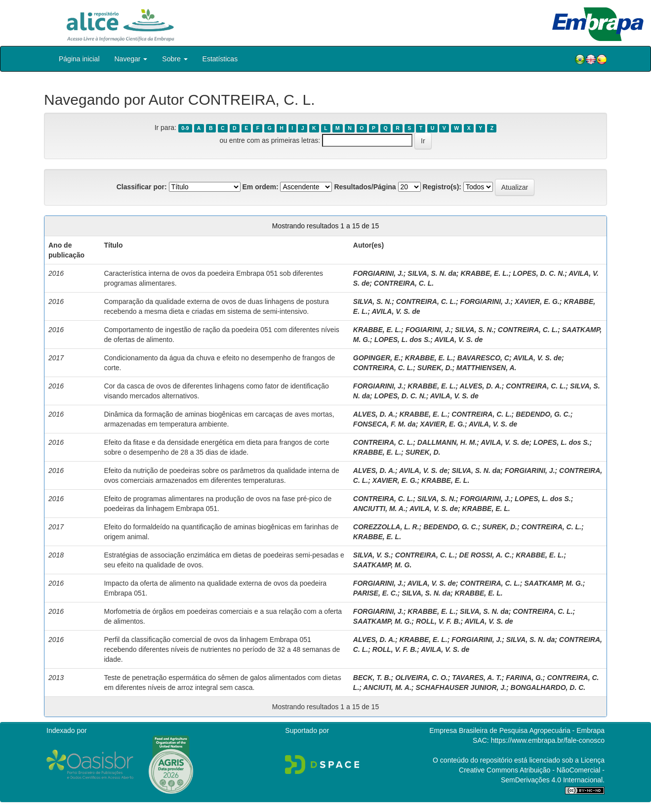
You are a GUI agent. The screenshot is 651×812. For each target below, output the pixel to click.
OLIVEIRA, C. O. (422, 678)
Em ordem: (260, 187)
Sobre (175, 59)
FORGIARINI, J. (378, 273)
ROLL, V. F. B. (438, 621)
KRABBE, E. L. (484, 273)
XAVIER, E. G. (537, 301)
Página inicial (79, 59)
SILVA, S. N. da (432, 273)
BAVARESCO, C (483, 358)
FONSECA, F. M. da (385, 424)
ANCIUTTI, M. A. (379, 509)
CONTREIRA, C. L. (404, 283)
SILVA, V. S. (372, 555)
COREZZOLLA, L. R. (386, 527)
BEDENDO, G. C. (543, 414)
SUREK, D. (435, 368)
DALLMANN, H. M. (447, 442)
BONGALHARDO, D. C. (548, 687)
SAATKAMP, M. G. (383, 565)
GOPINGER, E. (377, 358)
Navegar (131, 59)
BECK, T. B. (372, 678)
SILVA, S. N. (372, 301)
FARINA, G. (524, 678)
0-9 (185, 128)
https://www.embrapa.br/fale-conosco (548, 740)
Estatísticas (220, 59)
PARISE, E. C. (375, 593)
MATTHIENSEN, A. (486, 368)
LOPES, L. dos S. (403, 340)
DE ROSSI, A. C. (486, 555)
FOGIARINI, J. (428, 330)
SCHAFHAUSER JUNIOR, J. (461, 687)
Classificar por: (142, 187)
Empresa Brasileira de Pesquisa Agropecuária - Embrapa (517, 730)
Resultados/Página (365, 187)
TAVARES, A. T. (477, 678)
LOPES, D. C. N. (539, 273)
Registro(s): (442, 187)
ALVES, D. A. (481, 386)
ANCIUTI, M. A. (387, 687)
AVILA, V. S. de (396, 311)
